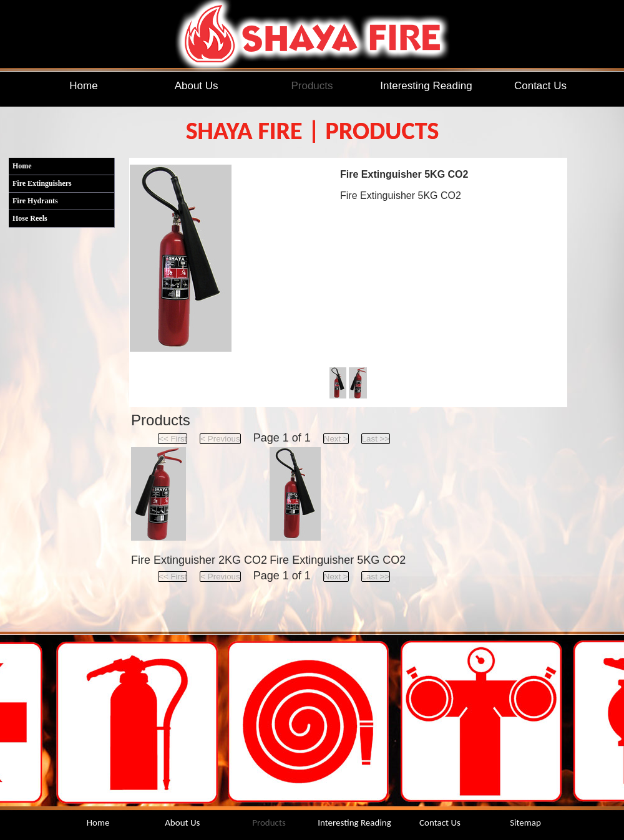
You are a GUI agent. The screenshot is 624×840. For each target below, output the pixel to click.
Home (22, 166)
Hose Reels (30, 218)
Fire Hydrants (35, 201)
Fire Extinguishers (42, 183)
